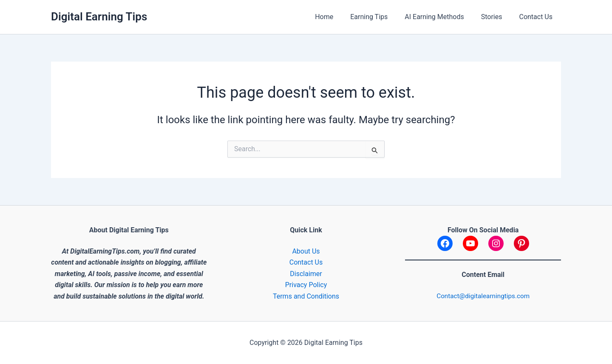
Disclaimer (306, 274)
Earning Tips (381, 17)
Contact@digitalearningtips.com (483, 296)
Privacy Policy (306, 285)
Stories (497, 17)
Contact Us (537, 17)
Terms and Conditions (306, 296)
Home (339, 17)
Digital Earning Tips (99, 17)
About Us (306, 251)
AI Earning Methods (443, 17)
